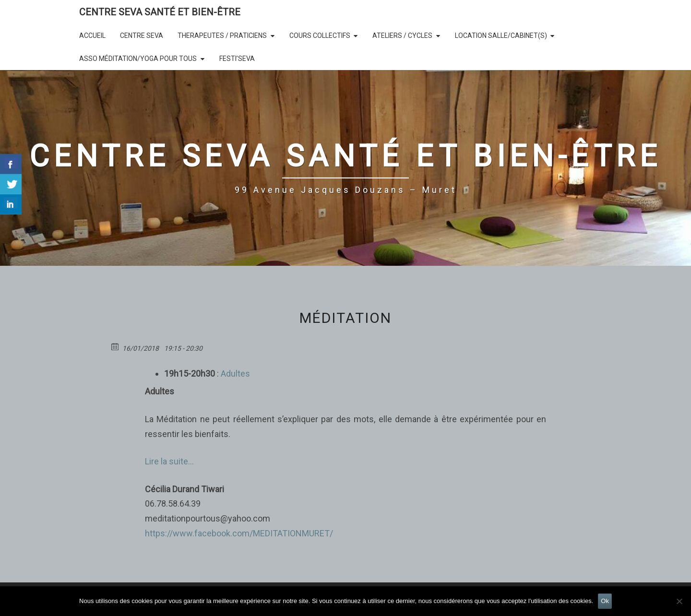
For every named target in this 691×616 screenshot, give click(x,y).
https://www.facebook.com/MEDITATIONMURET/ (239, 533)
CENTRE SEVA (142, 36)
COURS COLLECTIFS (320, 36)
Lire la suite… (169, 461)
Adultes (234, 373)
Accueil (92, 36)
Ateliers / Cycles (402, 36)
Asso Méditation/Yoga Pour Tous (138, 59)
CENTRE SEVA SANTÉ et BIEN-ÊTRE (160, 12)
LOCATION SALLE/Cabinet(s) (501, 36)
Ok (605, 601)
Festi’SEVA (237, 59)
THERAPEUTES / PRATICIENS (222, 36)
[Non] (679, 601)
